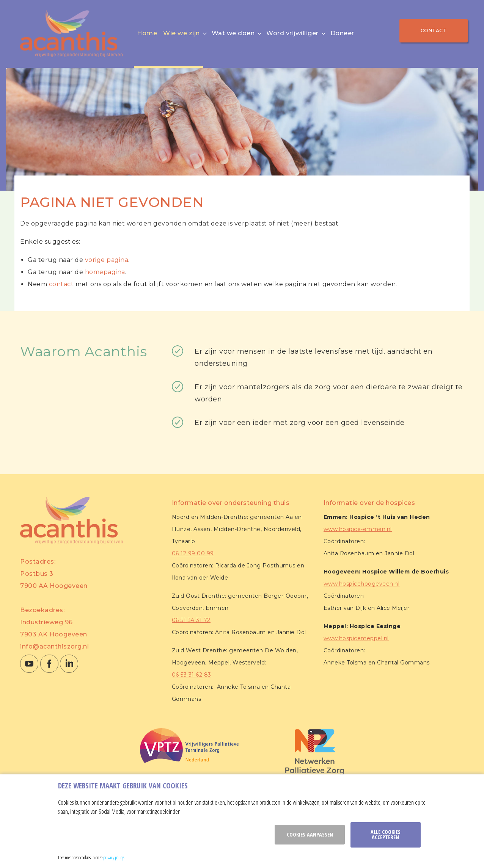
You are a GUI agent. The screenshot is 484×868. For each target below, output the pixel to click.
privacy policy (113, 857)
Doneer (342, 33)
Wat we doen (233, 33)
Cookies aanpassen (310, 834)
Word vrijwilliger (292, 33)
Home (147, 33)
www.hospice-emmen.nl (358, 529)
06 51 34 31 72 (191, 620)
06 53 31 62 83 (192, 675)
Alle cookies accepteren (386, 834)
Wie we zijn (181, 33)
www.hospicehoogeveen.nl (362, 584)
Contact (434, 31)
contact (61, 284)
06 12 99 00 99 (193, 553)
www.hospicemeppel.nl (356, 638)
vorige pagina (107, 260)
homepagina (105, 272)
